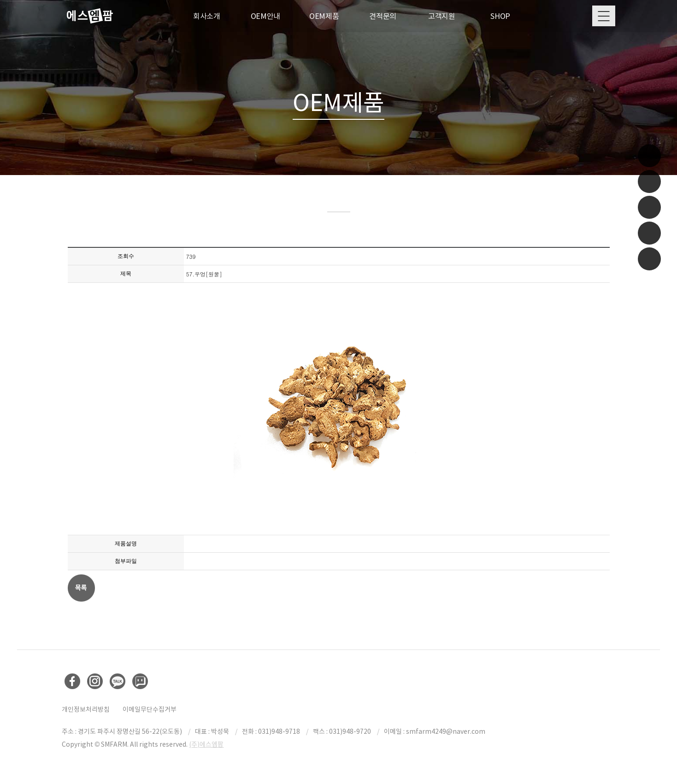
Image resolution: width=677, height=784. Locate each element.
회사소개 (207, 16)
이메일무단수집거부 (150, 710)
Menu (604, 16)
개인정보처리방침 (86, 710)
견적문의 (383, 16)
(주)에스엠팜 (206, 745)
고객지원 (442, 16)
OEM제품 (324, 16)
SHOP (500, 16)
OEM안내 (266, 16)
